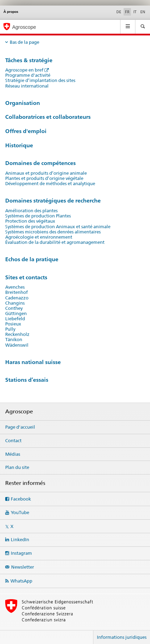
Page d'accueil (20, 427)
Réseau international (27, 86)
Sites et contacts (26, 277)
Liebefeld (15, 319)
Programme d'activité (28, 75)
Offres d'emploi (26, 131)
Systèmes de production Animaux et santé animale (58, 227)
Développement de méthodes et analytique (50, 184)
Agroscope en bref (24, 70)
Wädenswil (17, 345)
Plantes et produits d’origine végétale (44, 178)
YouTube (20, 512)
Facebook (21, 499)
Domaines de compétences (40, 163)
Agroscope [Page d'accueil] (24, 27)
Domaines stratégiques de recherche (53, 201)
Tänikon (14, 340)
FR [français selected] (127, 12)
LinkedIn (20, 539)
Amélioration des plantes (31, 211)
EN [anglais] (143, 12)
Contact (13, 440)
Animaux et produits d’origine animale (46, 173)
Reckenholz (17, 334)
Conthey (14, 308)
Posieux (13, 324)
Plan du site (17, 467)
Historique (19, 145)
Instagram (21, 553)
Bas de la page (24, 42)
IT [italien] (135, 12)
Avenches (15, 287)
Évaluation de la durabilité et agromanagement (55, 242)
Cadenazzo (17, 298)
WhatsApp (21, 581)
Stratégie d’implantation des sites (40, 80)
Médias (13, 454)
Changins (15, 303)
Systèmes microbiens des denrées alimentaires (53, 232)
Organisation (23, 103)
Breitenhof (16, 292)
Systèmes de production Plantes (38, 216)
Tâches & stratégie (29, 60)
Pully (10, 329)
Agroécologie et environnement (39, 237)
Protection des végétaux (30, 221)
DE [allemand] (119, 12)
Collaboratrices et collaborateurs (48, 117)
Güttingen (16, 313)
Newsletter (23, 567)
